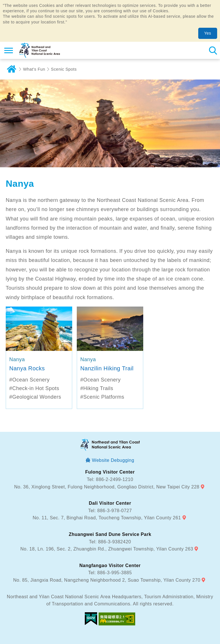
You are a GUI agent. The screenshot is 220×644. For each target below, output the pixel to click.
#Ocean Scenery (29, 380)
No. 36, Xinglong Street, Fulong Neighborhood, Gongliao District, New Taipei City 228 (107, 487)
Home (11, 69)
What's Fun (34, 69)
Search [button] (213, 50)
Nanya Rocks (27, 368)
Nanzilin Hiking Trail (107, 368)
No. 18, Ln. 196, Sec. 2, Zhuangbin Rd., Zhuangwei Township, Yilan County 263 (107, 549)
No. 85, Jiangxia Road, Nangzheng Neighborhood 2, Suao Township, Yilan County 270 (107, 580)
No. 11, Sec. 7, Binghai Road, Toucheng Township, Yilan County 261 (107, 518)
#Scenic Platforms (102, 397)
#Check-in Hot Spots (34, 388)
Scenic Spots (64, 69)
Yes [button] (208, 33)
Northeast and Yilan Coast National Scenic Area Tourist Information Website (39, 50)
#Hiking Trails (97, 388)
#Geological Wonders (35, 397)
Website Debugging (113, 460)
